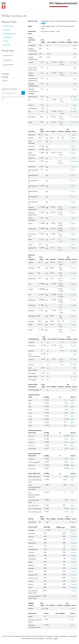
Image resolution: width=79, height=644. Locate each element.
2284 (74, 245)
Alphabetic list (8, 55)
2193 (74, 170)
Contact (6, 41)
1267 (72, 620)
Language (5, 77)
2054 (74, 146)
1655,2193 (75, 161)
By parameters (8, 65)
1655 (75, 97)
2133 (74, 376)
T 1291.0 (74, 533)
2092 (75, 62)
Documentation (8, 26)
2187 (73, 608)
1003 (75, 45)
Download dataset (9, 33)
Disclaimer (7, 30)
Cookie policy (7, 37)
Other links (7, 45)
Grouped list (8, 60)
